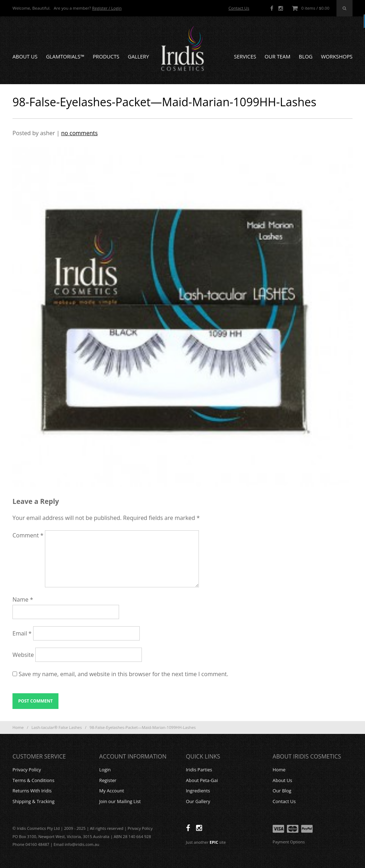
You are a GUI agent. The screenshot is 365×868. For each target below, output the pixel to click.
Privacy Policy (27, 770)
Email (22, 633)
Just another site (206, 842)
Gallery (138, 57)
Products (106, 57)
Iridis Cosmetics (182, 48)
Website (23, 655)
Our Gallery (198, 801)
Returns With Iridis (32, 791)
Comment (28, 535)
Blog (305, 57)
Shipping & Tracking (34, 801)
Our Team (277, 57)
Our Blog (282, 791)
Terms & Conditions (33, 780)
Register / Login (107, 8)
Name (23, 599)
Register (108, 780)
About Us (25, 57)
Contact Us (239, 8)
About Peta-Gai (202, 780)
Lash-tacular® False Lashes (56, 727)
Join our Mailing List (120, 801)
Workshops (337, 57)
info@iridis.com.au (82, 844)
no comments (79, 133)
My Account (112, 791)
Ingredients (198, 791)
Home (18, 727)
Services (245, 57)
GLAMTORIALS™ (65, 57)
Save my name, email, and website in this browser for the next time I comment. (123, 674)
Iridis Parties (199, 770)
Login (105, 770)
